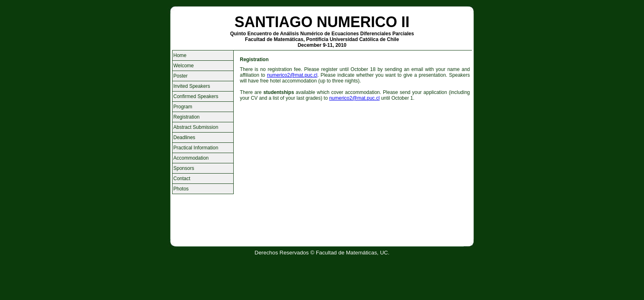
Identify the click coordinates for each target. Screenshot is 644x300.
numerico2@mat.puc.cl (292, 75)
